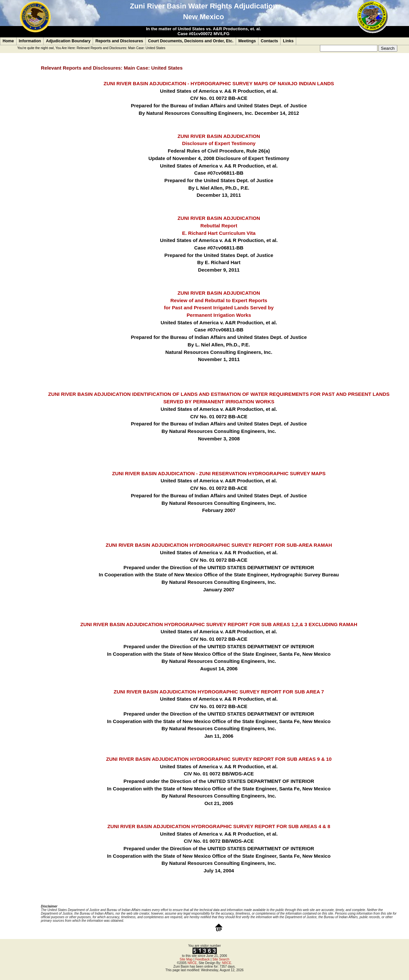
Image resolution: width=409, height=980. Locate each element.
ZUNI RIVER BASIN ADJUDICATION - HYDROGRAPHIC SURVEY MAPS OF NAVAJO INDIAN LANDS (219, 83)
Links (288, 41)
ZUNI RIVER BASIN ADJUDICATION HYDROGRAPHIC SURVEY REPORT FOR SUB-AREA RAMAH (219, 545)
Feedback (203, 959)
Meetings (247, 41)
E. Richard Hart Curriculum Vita (219, 233)
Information (30, 41)
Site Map (186, 959)
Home (8, 41)
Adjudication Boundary (68, 41)
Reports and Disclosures (119, 41)
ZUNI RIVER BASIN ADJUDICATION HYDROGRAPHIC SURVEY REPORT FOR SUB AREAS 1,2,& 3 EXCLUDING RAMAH (219, 624)
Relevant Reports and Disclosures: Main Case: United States (121, 48)
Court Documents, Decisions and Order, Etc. (191, 41)
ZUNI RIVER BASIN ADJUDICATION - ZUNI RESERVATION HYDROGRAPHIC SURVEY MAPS (219, 473)
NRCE (192, 963)
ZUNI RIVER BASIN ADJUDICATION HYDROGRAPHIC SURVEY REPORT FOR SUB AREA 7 (219, 692)
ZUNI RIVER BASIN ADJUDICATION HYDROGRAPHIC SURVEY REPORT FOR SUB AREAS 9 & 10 (219, 759)
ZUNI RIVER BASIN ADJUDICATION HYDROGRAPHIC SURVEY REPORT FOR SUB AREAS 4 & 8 (219, 826)
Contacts (269, 41)
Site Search (221, 959)
